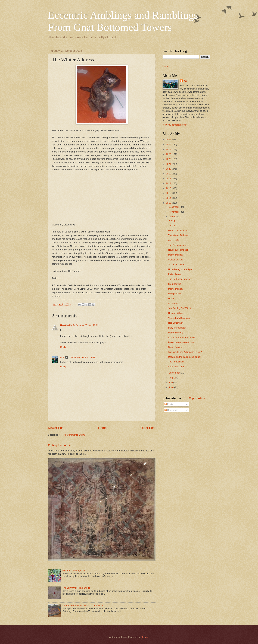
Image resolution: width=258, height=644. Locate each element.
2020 (169, 169)
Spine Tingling (175, 347)
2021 (169, 164)
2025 (169, 144)
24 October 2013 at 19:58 (82, 357)
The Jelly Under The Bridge (76, 588)
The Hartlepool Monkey (180, 279)
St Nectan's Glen (177, 264)
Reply (63, 347)
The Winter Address (178, 235)
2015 (169, 193)
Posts (169, 404)
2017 (169, 183)
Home (102, 428)
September (175, 373)
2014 (169, 198)
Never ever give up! (178, 250)
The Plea (173, 226)
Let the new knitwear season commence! (83, 605)
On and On (174, 303)
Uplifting (172, 299)
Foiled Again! (175, 274)
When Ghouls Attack (178, 230)
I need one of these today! (181, 342)
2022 (169, 159)
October (173, 217)
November (174, 212)
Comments (171, 410)
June (172, 387)
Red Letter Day (176, 323)
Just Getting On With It (180, 308)
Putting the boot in (60, 445)
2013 (169, 203)
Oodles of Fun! (176, 260)
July (171, 383)
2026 (169, 140)
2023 (169, 154)
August (173, 378)
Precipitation (174, 294)
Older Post (148, 428)
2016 (169, 188)
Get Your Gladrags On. (74, 570)
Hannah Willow (176, 313)
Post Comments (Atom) (74, 435)
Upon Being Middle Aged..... (182, 269)
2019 (169, 174)
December (174, 207)
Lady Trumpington (177, 328)
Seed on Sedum (176, 367)
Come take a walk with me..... (183, 337)
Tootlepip (173, 221)
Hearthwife (66, 325)
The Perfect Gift (176, 362)
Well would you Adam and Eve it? (185, 352)
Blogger (145, 637)
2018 (169, 179)
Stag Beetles (175, 284)
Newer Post (56, 428)
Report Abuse (198, 398)
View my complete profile (175, 125)
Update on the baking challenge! (184, 357)
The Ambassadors (177, 245)
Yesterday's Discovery (179, 318)
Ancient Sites (175, 240)
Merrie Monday (176, 255)
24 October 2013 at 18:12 (86, 325)
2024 (169, 149)
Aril (62, 357)
